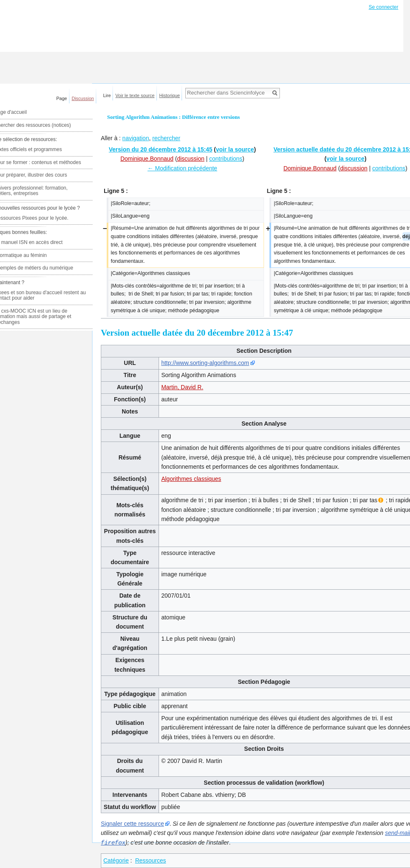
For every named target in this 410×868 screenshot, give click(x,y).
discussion (191, 159)
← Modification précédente (183, 168)
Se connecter (383, 7)
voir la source (235, 149)
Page (62, 98)
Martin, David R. (182, 387)
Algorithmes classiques (191, 479)
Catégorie (116, 860)
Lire (107, 95)
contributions (226, 159)
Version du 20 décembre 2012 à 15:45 (160, 149)
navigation (136, 138)
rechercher (166, 138)
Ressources (151, 860)
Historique (169, 95)
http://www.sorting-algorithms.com (205, 363)
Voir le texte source (135, 95)
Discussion (83, 98)
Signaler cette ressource (132, 824)
